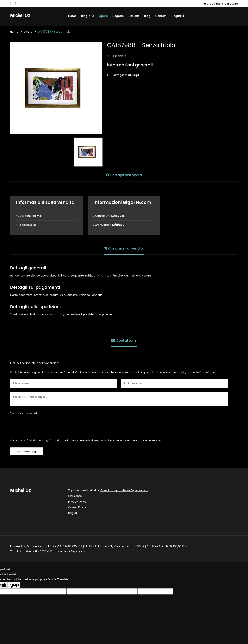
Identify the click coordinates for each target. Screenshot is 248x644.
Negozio (118, 16)
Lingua (178, 16)
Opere (103, 16)
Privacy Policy (77, 502)
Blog (147, 16)
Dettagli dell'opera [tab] (124, 175)
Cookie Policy (77, 507)
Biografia (88, 16)
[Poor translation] (14, 585)
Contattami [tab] (124, 340)
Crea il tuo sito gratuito (221, 4)
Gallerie (134, 16)
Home (72, 16)
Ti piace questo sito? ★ (108, 491)
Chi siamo (75, 496)
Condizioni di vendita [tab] (124, 248)
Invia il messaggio (27, 452)
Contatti (161, 16)
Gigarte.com (79, 552)
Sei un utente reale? (24, 413)
